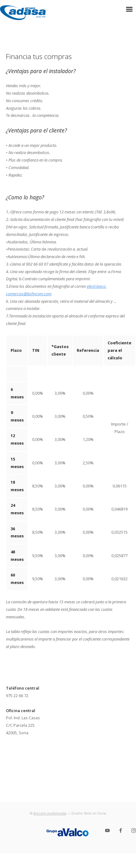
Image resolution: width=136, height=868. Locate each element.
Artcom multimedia (50, 813)
